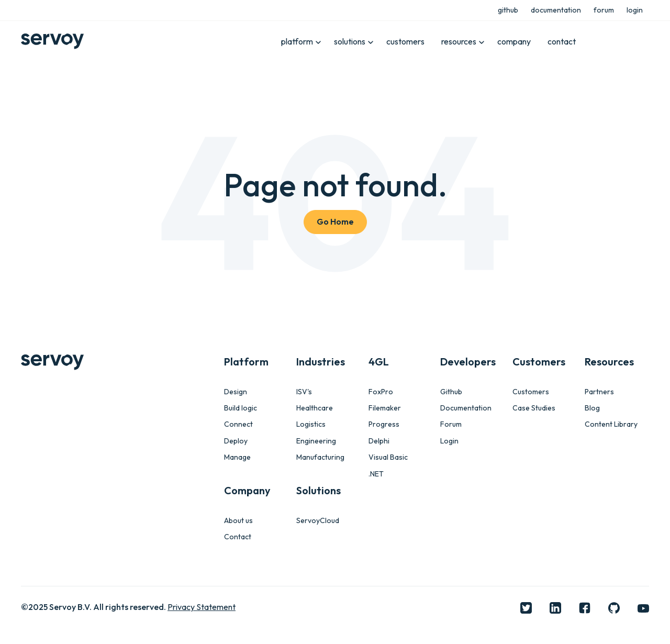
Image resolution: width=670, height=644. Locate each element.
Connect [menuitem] (238, 424)
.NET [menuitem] (376, 474)
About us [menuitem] (238, 521)
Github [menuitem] (451, 392)
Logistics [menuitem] (311, 424)
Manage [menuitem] (237, 457)
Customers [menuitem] (531, 392)
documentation (556, 10)
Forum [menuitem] (451, 424)
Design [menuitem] (236, 392)
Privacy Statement (202, 607)
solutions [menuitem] (350, 41)
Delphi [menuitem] (379, 441)
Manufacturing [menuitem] (320, 457)
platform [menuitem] (298, 41)
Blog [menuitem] (592, 408)
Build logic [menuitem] (241, 408)
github (508, 10)
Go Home (335, 221)
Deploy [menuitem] (236, 441)
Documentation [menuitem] (466, 408)
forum (604, 10)
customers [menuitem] (405, 41)
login (635, 10)
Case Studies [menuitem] (534, 408)
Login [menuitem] (449, 441)
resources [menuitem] (459, 41)
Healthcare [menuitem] (315, 408)
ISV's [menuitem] (304, 392)
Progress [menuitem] (384, 424)
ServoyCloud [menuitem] (318, 521)
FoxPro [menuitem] (381, 392)
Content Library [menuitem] (611, 424)
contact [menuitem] (562, 41)
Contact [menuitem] (238, 537)
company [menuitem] (514, 41)
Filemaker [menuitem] (385, 408)
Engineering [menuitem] (316, 441)
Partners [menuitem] (599, 392)
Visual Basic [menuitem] (388, 457)
